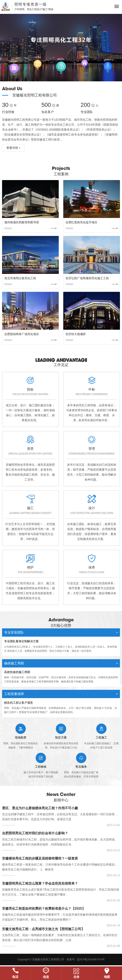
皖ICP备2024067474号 (91, 959)
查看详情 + (13, 148)
